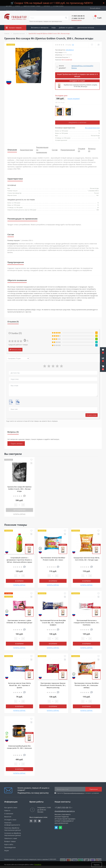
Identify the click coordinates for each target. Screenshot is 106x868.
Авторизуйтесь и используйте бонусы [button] (82, 67)
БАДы (54, 28)
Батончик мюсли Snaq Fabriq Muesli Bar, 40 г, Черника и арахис (19, 685)
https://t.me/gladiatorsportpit (39, 821)
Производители (10, 847)
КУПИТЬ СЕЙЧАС (19, 514)
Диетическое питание (86, 28)
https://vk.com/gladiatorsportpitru (31, 821)
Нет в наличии (19, 510)
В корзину (19, 581)
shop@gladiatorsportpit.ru (65, 811)
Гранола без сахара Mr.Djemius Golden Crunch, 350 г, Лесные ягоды (20, 489)
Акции (51, 33)
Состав (55, 150)
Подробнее (38, 865)
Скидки (43, 33)
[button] (103, 368)
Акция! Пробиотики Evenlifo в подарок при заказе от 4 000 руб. (77, 75)
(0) (73, 45)
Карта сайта (9, 844)
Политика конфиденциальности (74, 793)
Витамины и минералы (40, 28)
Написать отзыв (15, 350)
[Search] (66, 18)
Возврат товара (10, 841)
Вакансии (8, 817)
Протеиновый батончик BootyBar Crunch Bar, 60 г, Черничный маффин (53, 623)
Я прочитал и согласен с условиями (78, 793)
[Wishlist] (92, 45)
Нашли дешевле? (74, 99)
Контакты (47, 6)
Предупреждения (68, 150)
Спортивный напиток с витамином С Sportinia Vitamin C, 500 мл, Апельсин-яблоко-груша (19, 560)
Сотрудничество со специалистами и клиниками (21, 11)
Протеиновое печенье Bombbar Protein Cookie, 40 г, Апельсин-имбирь (87, 685)
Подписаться (94, 789)
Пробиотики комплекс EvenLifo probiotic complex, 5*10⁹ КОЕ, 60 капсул (81, 86)
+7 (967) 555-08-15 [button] (63, 808)
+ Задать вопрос (16, 444)
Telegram (56, 828)
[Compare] (99, 45)
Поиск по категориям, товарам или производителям (46, 21)
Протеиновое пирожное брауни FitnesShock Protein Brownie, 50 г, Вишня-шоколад (53, 685)
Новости (7, 811)
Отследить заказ (58, 6)
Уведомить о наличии (77, 123)
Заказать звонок (76, 20)
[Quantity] (19, 505)
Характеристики (27, 150)
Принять (97, 865)
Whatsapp (60, 828)
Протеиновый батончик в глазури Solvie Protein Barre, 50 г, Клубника (87, 623)
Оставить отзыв (92, 415)
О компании (9, 814)
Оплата (17, 6)
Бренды (34, 33)
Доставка (9, 6)
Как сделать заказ (11, 808)
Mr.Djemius (70, 50)
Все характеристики (92, 128)
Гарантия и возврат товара (32, 6)
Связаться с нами (11, 838)
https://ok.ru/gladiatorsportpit (35, 821)
